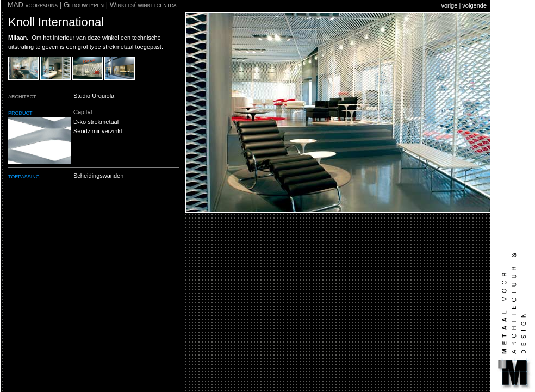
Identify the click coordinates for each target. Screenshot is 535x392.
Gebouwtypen (84, 5)
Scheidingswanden (98, 176)
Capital (83, 112)
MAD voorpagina (33, 5)
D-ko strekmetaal (96, 122)
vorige (449, 5)
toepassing (24, 176)
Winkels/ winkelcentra (143, 5)
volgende (474, 5)
